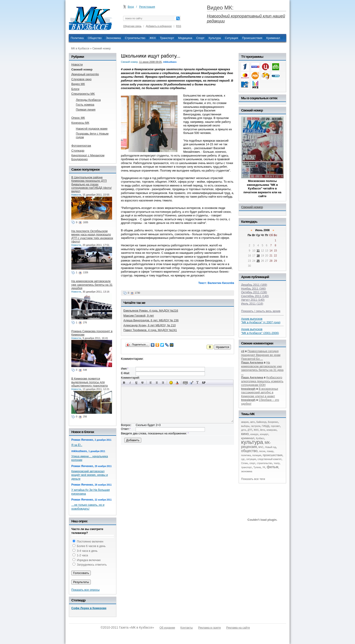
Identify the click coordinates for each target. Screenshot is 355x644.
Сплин (245, 463)
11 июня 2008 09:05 (150, 62)
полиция (257, 455)
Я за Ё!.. (77, 445)
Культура (215, 38)
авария (245, 422)
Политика (77, 38)
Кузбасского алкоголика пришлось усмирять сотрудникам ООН (262, 381)
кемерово (271, 430)
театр (277, 463)
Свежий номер (102, 48)
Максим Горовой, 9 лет (139, 316)
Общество (95, 38)
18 (258, 256)
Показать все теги (253, 479)
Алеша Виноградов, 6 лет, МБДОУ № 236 (151, 320)
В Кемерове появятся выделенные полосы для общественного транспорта (90, 382)
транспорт (246, 467)
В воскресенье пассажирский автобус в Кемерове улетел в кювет (260, 392)
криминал (248, 438)
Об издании (167, 628)
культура (252, 442)
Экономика (113, 38)
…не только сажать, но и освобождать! (88, 507)
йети (263, 430)
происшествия (273, 455)
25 (258, 261)
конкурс (254, 434)
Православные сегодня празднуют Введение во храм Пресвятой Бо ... (261, 355)
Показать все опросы (85, 590)
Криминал (273, 38)
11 (258, 251)
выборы (245, 426)
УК (264, 467)
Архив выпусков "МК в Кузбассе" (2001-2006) (260, 331)
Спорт (200, 38)
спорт (252, 463)
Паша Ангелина (252, 362)
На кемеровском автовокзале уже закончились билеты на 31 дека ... (262, 368)
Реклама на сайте (238, 628)
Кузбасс (260, 438)
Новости (76, 195)
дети (243, 430)
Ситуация (231, 38)
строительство (265, 463)
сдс (243, 459)
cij (243, 351)
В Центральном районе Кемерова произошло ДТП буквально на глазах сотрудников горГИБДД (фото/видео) (91, 184)
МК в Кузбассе (80, 48)
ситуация (251, 459)
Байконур (261, 422)
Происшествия (252, 38)
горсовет (275, 426)
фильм (272, 467)
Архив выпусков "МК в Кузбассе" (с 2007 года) (261, 321)
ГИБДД (266, 426)
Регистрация (147, 7)
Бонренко (273, 422)
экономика (247, 471)
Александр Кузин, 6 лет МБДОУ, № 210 (150, 325)
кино (245, 434)
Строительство (135, 38)
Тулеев (257, 467)
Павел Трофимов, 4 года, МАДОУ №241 (150, 330)
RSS (179, 26)
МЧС (261, 447)
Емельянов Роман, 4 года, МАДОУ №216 (151, 311)
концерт (264, 434)
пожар (270, 451)
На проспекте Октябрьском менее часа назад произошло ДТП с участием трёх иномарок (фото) (92, 236)
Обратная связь (132, 26)
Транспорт (167, 38)
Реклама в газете (209, 628)
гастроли (256, 426)
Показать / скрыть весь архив (261, 311)
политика (246, 455)
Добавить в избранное (159, 26)
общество (249, 451)
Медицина (185, 38)
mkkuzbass (170, 62)
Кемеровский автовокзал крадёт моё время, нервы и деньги (90, 475)
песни (262, 451)
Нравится (222, 347)
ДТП (250, 430)
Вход (131, 7)
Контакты (187, 628)
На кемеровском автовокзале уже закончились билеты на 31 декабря (92, 285)
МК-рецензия (256, 445)
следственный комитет (269, 459)
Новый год (271, 447)
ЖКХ (153, 38)
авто (253, 422)
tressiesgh (248, 389)
